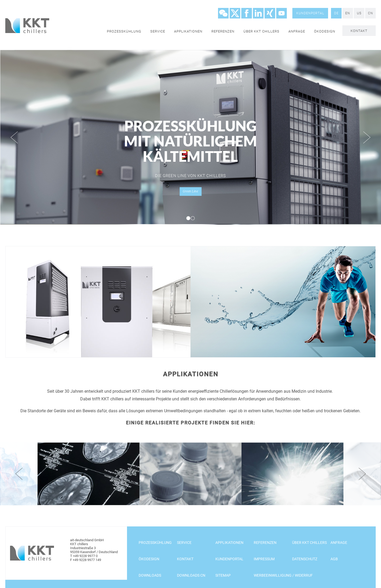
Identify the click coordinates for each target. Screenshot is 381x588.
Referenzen (223, 31)
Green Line (190, 191)
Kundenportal (310, 13)
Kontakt (359, 31)
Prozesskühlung (124, 31)
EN (348, 13)
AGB (334, 559)
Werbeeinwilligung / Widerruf (283, 575)
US (359, 13)
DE (336, 13)
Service (158, 31)
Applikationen (188, 31)
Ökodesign (325, 31)
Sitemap (223, 575)
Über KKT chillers (261, 31)
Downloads (150, 575)
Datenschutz (305, 559)
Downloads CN (191, 575)
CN (371, 13)
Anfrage (297, 31)
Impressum (264, 559)
